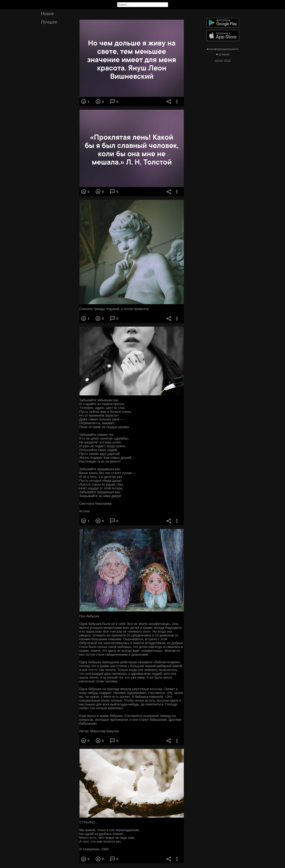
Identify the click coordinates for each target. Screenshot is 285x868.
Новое (47, 13)
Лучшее (49, 22)
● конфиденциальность (223, 49)
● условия (223, 54)
